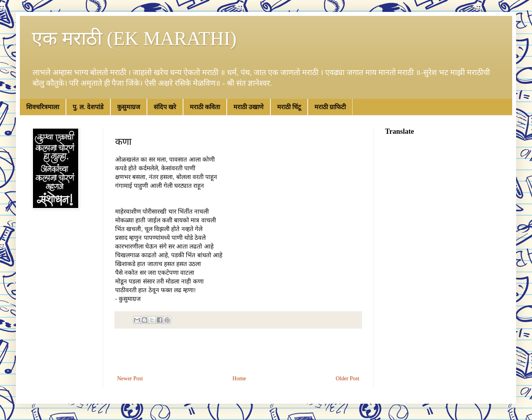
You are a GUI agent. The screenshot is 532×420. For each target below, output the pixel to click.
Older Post (348, 379)
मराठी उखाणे (249, 107)
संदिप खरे (165, 107)
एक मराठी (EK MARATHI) (134, 38)
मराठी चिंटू (289, 107)
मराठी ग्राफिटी (330, 107)
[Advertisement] (238, 352)
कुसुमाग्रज (129, 107)
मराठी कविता (205, 107)
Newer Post (130, 379)
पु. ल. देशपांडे (88, 107)
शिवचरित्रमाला (43, 107)
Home (239, 379)
